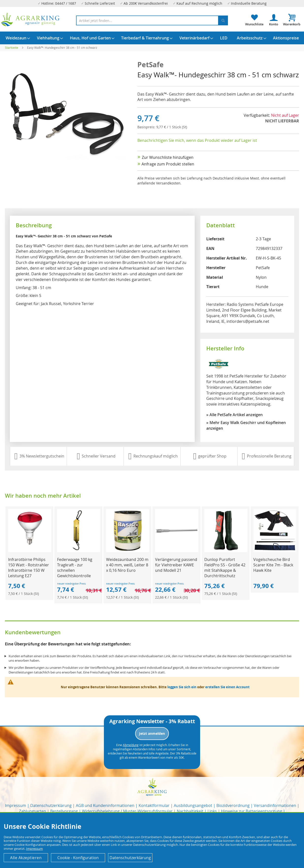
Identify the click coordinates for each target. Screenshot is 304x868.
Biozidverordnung (233, 805)
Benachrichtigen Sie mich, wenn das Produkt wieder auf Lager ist (197, 140)
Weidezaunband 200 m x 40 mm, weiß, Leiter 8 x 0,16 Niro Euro (127, 565)
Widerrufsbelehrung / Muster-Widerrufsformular (127, 811)
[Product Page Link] (30, 551)
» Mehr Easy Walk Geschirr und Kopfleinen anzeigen (246, 425)
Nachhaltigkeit (190, 811)
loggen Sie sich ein (182, 687)
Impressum (16, 805)
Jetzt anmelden (152, 733)
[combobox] (152, 20)
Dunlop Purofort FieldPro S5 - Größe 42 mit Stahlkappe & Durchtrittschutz (225, 568)
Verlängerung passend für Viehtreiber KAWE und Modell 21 (176, 565)
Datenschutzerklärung (51, 805)
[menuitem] (16, 38)
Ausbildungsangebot (193, 805)
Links (212, 811)
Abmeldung (131, 745)
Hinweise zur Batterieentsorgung (252, 811)
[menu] (152, 38)
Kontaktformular (154, 805)
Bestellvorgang (64, 811)
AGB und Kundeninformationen (105, 805)
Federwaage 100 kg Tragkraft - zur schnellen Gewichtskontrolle (75, 568)
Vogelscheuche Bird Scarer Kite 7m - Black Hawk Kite (273, 565)
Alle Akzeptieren (26, 858)
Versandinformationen (275, 805)
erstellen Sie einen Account (227, 687)
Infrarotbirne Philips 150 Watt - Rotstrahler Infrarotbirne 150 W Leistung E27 (29, 568)
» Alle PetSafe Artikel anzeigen (234, 415)
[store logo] (30, 19)
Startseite (12, 48)
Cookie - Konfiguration (78, 858)
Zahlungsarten (32, 811)
